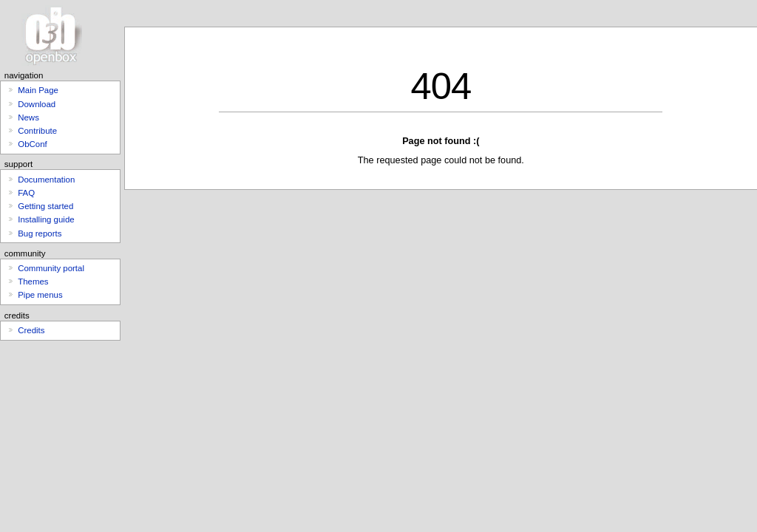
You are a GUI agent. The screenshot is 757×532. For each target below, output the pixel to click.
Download (37, 104)
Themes (33, 282)
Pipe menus (40, 295)
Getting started (45, 206)
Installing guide (46, 219)
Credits (31, 330)
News (28, 117)
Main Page (38, 90)
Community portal (51, 268)
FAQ (26, 193)
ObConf (32, 144)
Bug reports (40, 233)
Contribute (37, 131)
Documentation (46, 180)
